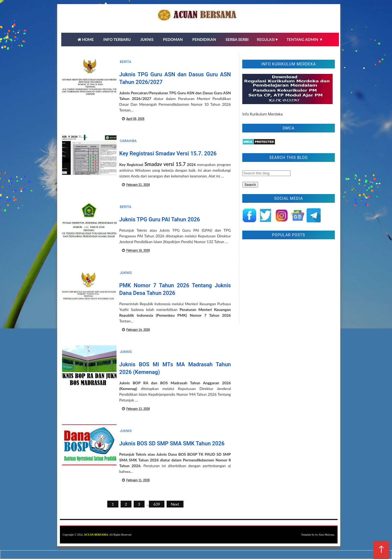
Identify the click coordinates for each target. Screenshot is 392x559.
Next (175, 504)
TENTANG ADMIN (305, 39)
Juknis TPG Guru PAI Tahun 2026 (160, 219)
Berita (125, 62)
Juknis (126, 273)
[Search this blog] (266, 173)
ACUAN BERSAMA (96, 535)
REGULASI (268, 39)
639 (157, 504)
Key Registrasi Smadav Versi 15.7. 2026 (168, 153)
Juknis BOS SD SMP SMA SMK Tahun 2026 (172, 443)
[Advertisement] (289, 283)
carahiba (128, 141)
